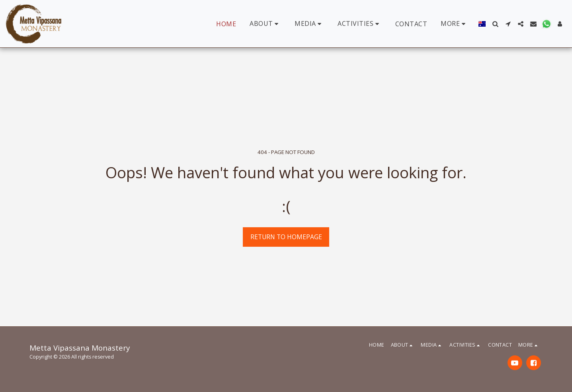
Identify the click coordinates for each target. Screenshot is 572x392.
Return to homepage (286, 237)
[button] (265, 24)
